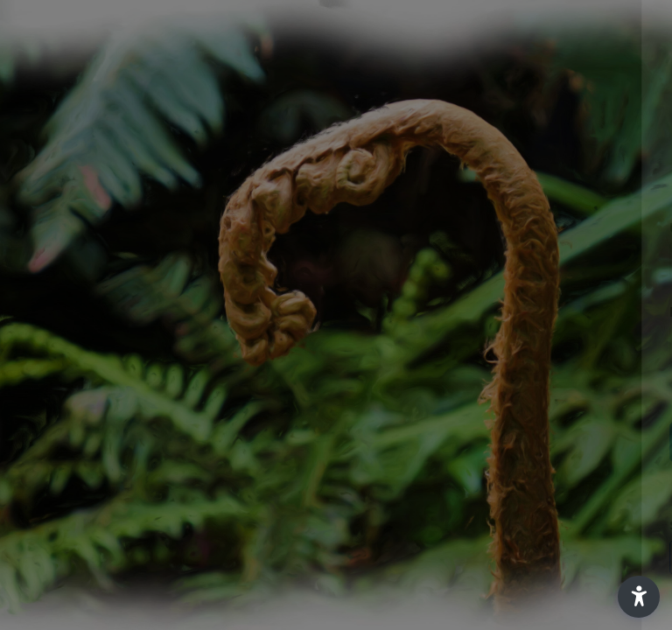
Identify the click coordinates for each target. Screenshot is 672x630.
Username (362, 228)
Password (361, 312)
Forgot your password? (583, 392)
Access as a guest (487, 556)
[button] (639, 597)
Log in (488, 441)
